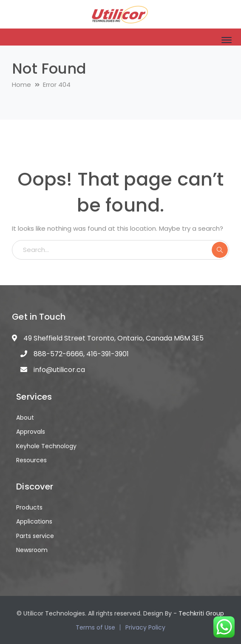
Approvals (31, 432)
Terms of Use (95, 627)
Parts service (35, 536)
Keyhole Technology (46, 446)
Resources (31, 460)
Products (29, 507)
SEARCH (220, 250)
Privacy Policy (145, 627)
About (25, 418)
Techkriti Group (201, 613)
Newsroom (32, 550)
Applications (34, 521)
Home (21, 84)
